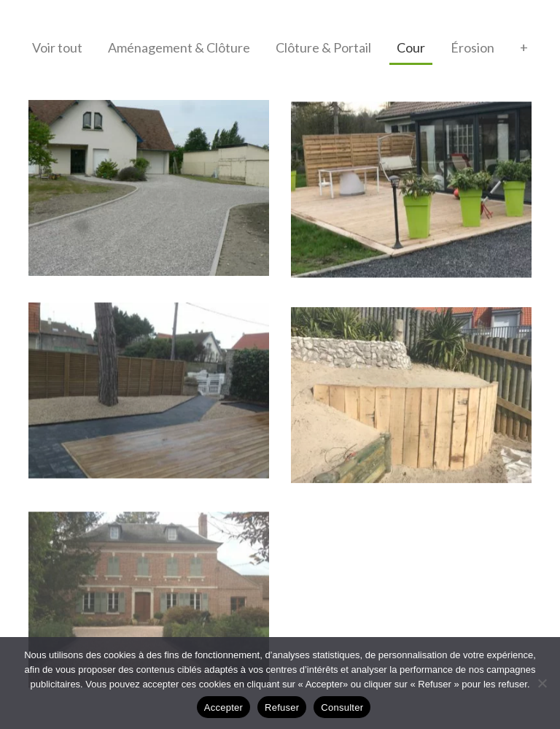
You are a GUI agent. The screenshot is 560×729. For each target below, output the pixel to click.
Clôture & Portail (323, 47)
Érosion (472, 47)
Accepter (223, 707)
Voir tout (57, 47)
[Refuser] (542, 683)
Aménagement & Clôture (179, 47)
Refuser (282, 707)
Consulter (342, 707)
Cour (411, 47)
